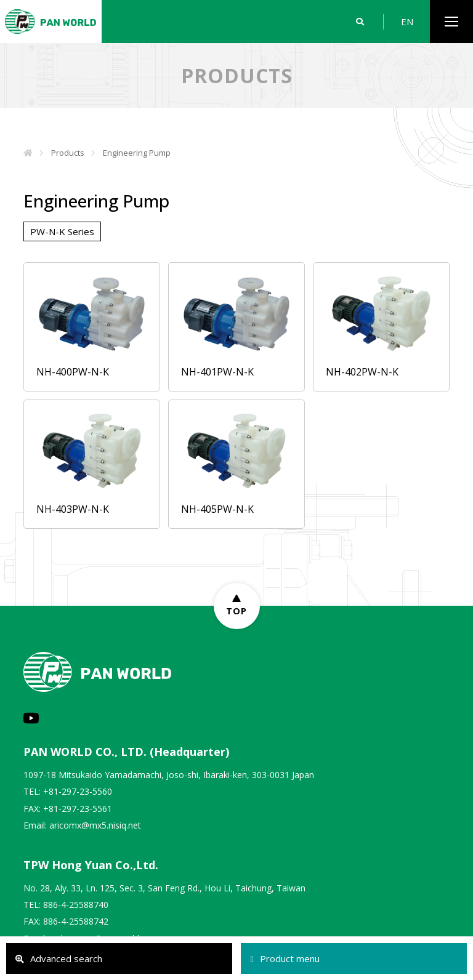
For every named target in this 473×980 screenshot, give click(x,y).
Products (68, 153)
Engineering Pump (137, 153)
